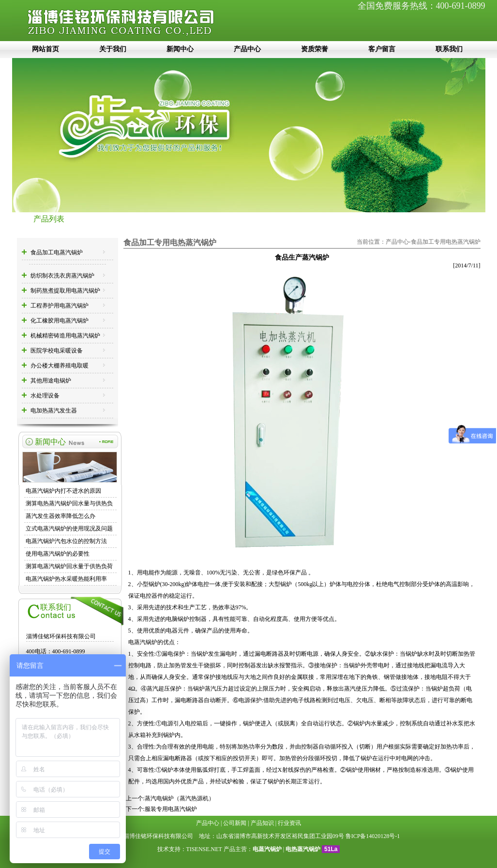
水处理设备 (45, 396)
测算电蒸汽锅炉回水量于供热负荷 (69, 566)
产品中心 (247, 49)
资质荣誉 (315, 49)
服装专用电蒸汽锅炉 (171, 809)
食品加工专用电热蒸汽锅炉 (446, 242)
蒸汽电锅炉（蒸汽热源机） (180, 798)
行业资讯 (289, 823)
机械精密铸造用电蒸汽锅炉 (65, 336)
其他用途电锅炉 (51, 381)
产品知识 (262, 823)
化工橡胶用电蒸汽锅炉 (60, 321)
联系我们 (449, 49)
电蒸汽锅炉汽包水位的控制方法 (66, 541)
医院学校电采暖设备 (57, 351)
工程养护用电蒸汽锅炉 (60, 306)
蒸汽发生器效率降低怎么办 (60, 516)
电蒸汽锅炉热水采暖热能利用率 (66, 579)
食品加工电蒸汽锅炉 (57, 252)
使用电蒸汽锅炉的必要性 (58, 554)
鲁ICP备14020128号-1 (373, 836)
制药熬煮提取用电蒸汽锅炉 (65, 291)
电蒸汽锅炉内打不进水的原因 (63, 491)
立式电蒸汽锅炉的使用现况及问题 (69, 529)
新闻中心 (180, 49)
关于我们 (113, 49)
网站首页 (45, 49)
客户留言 (382, 49)
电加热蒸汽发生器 (54, 411)
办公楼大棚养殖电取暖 (60, 366)
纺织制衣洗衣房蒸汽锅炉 (62, 276)
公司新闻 (235, 823)
